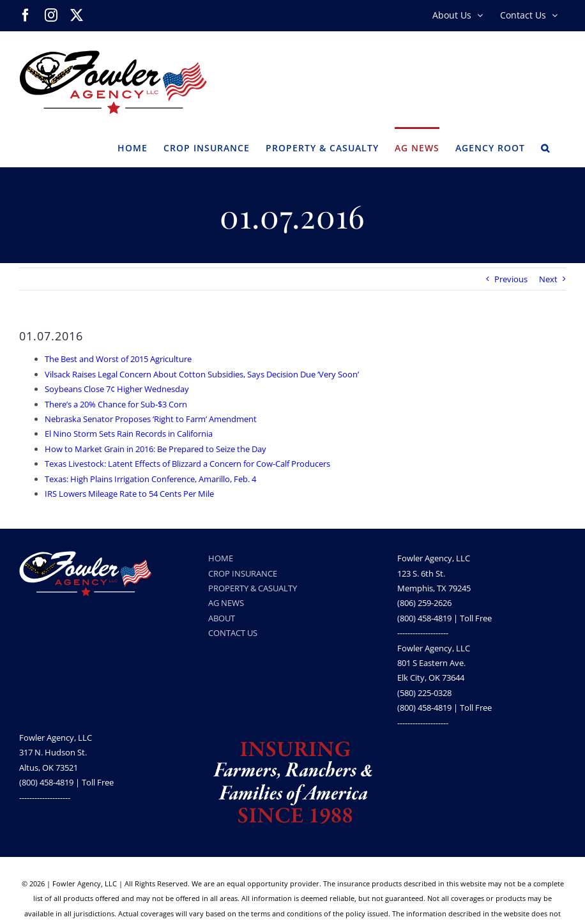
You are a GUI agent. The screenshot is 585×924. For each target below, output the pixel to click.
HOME (221, 558)
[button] (545, 147)
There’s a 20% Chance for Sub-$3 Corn (116, 404)
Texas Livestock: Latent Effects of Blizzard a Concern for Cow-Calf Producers (187, 464)
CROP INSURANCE (243, 573)
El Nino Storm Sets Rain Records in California (129, 434)
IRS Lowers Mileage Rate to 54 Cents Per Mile (129, 494)
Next (548, 279)
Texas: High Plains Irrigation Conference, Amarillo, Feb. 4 (150, 479)
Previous (511, 279)
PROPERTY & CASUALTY (253, 588)
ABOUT (222, 618)
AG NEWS (226, 603)
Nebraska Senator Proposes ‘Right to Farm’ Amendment (151, 419)
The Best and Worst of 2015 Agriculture (118, 359)
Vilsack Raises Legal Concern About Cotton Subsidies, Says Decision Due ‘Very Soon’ (202, 374)
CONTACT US (233, 633)
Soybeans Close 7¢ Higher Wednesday (117, 389)
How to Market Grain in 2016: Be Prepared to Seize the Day (156, 449)
